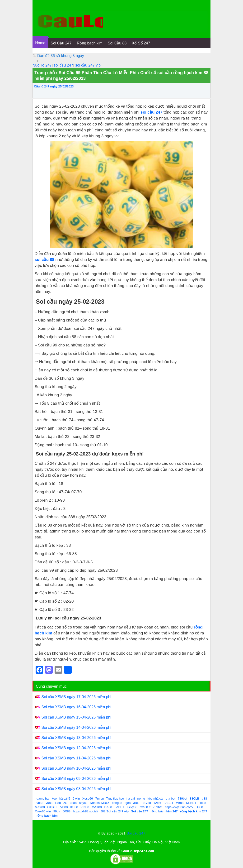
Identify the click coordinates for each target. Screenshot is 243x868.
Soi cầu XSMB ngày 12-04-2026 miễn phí (76, 748)
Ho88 (203, 803)
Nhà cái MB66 (100, 803)
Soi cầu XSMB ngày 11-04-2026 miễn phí (76, 758)
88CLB (195, 798)
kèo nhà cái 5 (61, 798)
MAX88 (97, 807)
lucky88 (132, 807)
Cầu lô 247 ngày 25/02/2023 (54, 86)
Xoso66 (88, 798)
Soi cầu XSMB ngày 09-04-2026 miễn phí (76, 779)
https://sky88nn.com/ (179, 807)
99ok (57, 811)
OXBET (52, 807)
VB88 (180, 803)
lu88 (58, 803)
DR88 (67, 811)
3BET (137, 803)
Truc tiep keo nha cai (121, 798)
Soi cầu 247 (136, 833)
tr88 (204, 798)
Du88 (199, 807)
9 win (76, 798)
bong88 (117, 803)
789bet (182, 798)
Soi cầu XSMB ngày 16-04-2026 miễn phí (76, 707)
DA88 (108, 807)
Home (40, 43)
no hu (141, 798)
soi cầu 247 (64, 65)
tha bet (171, 798)
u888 (73, 803)
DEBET (191, 803)
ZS (65, 803)
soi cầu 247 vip (88, 65)
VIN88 (85, 807)
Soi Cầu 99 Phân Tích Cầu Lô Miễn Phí (98, 73)
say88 (83, 803)
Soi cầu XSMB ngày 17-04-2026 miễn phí (76, 697)
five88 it (145, 807)
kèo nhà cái (156, 798)
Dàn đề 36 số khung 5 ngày (61, 56)
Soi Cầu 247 (61, 43)
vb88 (40, 803)
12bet (157, 803)
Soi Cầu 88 (117, 43)
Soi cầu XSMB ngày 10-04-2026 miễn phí (76, 768)
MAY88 (40, 807)
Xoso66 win (43, 811)
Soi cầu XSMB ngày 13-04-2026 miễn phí (76, 738)
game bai (43, 798)
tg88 (128, 803)
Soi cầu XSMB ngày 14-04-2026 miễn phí (76, 727)
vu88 (49, 803)
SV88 (147, 803)
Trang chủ (45, 73)
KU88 (74, 807)
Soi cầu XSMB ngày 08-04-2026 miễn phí (76, 789)
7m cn (100, 798)
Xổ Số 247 (141, 43)
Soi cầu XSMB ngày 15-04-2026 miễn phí (76, 717)
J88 (103, 811)
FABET (169, 803)
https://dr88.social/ (86, 811)
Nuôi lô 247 (42, 65)
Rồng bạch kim (90, 43)
